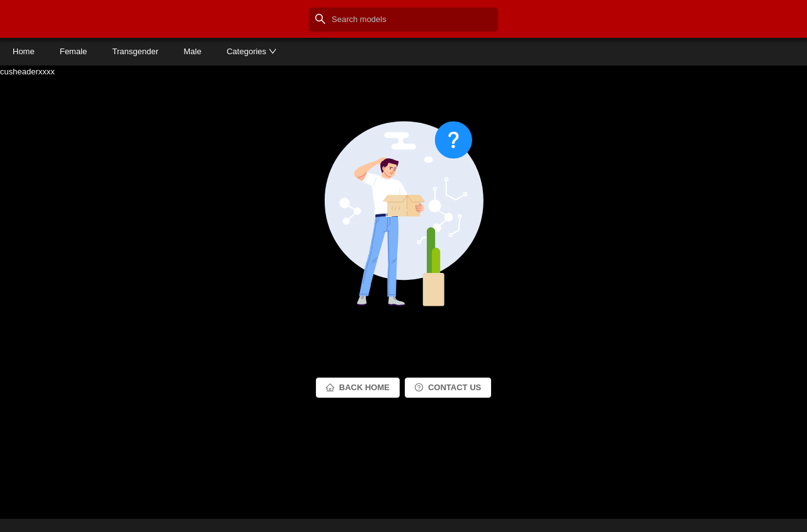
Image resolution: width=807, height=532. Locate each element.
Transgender (135, 51)
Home (24, 51)
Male (192, 51)
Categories (252, 51)
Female (73, 51)
